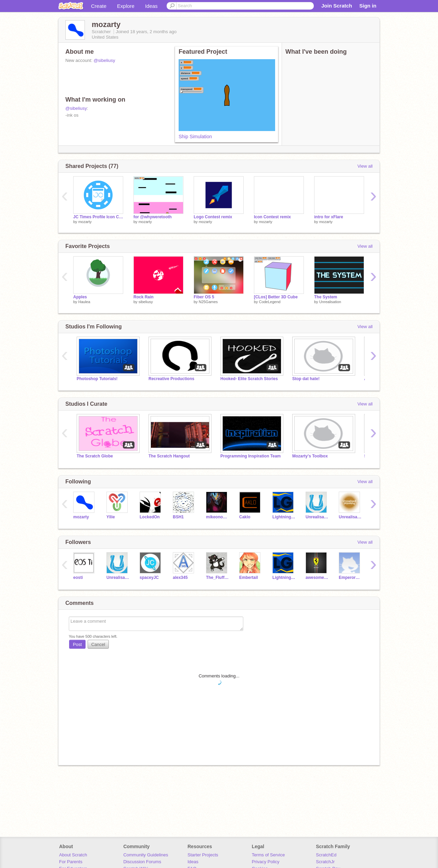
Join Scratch (337, 6)
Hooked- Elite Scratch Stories (249, 379)
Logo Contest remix (213, 217)
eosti (78, 578)
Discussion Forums (142, 862)
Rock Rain (144, 297)
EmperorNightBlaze (350, 578)
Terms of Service (268, 855)
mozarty (85, 222)
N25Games (208, 302)
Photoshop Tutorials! (97, 379)
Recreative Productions (171, 379)
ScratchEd (326, 855)
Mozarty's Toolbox (310, 456)
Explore (126, 6)
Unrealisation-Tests (350, 517)
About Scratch (73, 855)
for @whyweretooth (153, 217)
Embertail (249, 578)
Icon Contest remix (272, 217)
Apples (80, 297)
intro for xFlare (329, 217)
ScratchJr (325, 862)
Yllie (111, 517)
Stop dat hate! (306, 379)
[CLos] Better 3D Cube (276, 297)
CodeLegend (270, 302)
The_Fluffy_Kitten (217, 578)
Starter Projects (203, 855)
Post (77, 644)
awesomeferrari (317, 578)
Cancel (98, 644)
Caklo (245, 517)
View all (365, 166)
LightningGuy (284, 517)
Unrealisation (330, 302)
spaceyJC (149, 578)
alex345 (180, 578)
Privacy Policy (266, 862)
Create (99, 6)
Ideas (151, 6)
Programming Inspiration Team (250, 456)
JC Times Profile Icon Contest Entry (98, 217)
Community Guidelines (146, 855)
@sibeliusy (104, 60)
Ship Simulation (195, 137)
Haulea (84, 302)
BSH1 (178, 517)
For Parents (71, 862)
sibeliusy (146, 302)
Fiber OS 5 (204, 297)
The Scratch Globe (95, 456)
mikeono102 (217, 517)
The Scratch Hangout (169, 456)
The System (326, 297)
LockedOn (150, 517)
